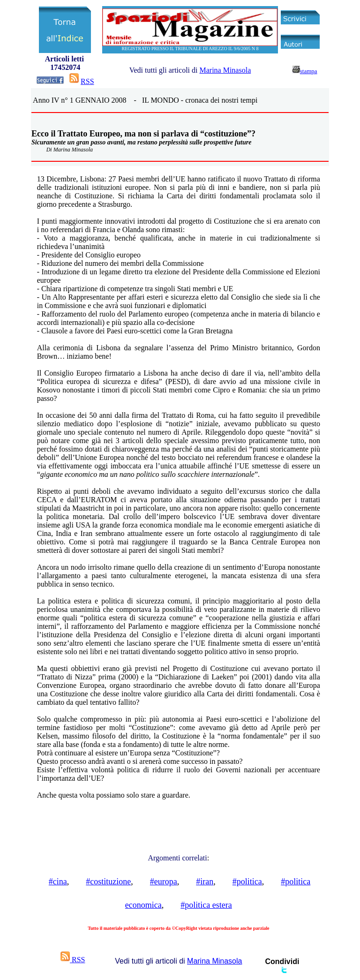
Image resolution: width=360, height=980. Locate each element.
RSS (87, 81)
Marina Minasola (225, 70)
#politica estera (206, 905)
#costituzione (108, 882)
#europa (164, 882)
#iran (205, 882)
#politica (247, 882)
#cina (58, 882)
